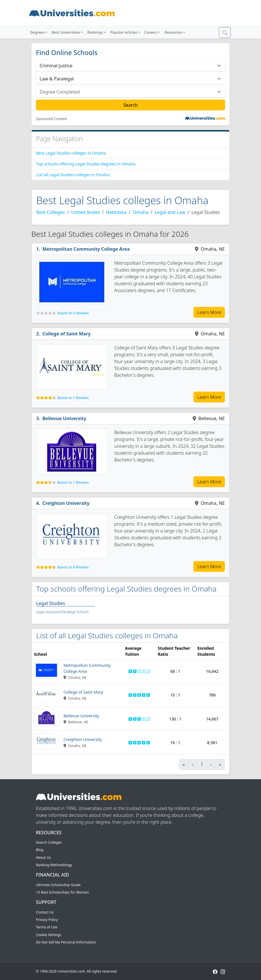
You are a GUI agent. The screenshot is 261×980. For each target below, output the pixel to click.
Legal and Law (170, 212)
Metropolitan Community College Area (86, 249)
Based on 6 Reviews (73, 567)
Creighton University (66, 503)
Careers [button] (151, 32)
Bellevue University (64, 418)
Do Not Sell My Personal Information (66, 942)
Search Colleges (49, 842)
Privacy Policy (47, 920)
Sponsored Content (51, 119)
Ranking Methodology (54, 865)
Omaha (140, 212)
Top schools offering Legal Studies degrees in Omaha (86, 164)
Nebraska (116, 212)
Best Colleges (51, 212)
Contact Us (45, 912)
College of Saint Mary (67, 334)
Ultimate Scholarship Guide (58, 885)
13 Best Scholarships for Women (62, 892)
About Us (43, 857)
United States (86, 212)
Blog (40, 850)
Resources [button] (173, 32)
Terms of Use (47, 927)
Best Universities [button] (66, 32)
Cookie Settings (49, 935)
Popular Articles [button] (124, 32)
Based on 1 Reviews (73, 398)
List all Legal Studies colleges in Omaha (73, 175)
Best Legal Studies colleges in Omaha (71, 153)
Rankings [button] (95, 32)
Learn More (209, 312)
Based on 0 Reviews (73, 313)
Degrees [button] (37, 32)
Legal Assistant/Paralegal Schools (62, 612)
